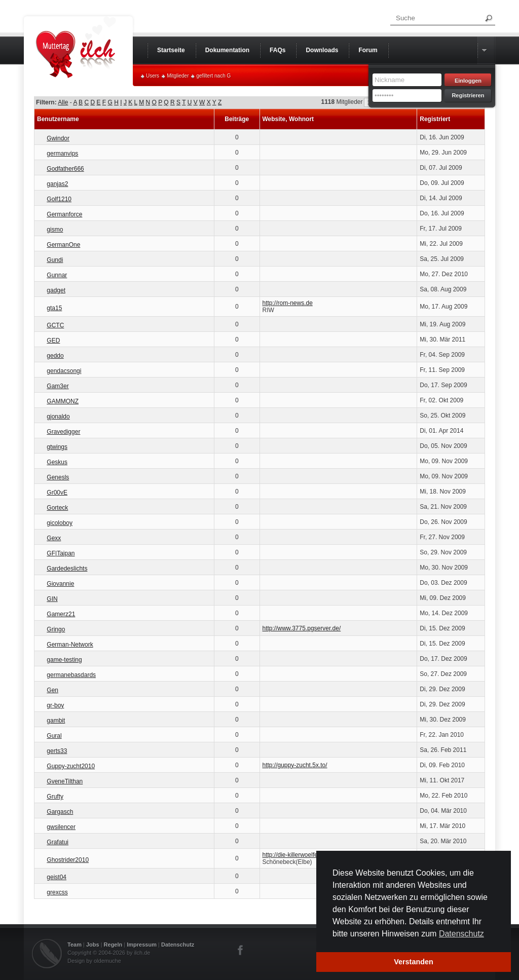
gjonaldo (58, 417)
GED (53, 341)
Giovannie (60, 584)
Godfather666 (65, 169)
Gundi (55, 260)
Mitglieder (178, 76)
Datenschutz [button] (461, 934)
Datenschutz (178, 945)
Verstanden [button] (414, 962)
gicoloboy (60, 523)
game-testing (64, 660)
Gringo (56, 629)
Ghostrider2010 (68, 860)
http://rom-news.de (288, 303)
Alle (63, 102)
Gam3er (58, 386)
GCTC (55, 325)
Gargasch (60, 812)
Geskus (57, 462)
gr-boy (55, 705)
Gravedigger (63, 432)
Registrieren (468, 95)
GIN (52, 599)
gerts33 (57, 751)
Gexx (54, 538)
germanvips (62, 154)
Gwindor (58, 138)
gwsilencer (61, 827)
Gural (54, 736)
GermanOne (63, 245)
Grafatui (58, 842)
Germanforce (64, 214)
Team (75, 945)
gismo (55, 230)
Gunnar (57, 275)
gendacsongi (64, 371)
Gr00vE (57, 493)
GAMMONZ (63, 401)
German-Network (70, 645)
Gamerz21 (61, 614)
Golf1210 (59, 199)
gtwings (57, 447)
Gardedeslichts (67, 569)
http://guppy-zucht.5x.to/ (295, 765)
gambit (56, 721)
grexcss (57, 892)
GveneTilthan (65, 781)
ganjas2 (57, 184)
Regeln (113, 945)
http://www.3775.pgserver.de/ (302, 628)
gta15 (54, 308)
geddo (55, 356)
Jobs (93, 945)
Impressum (142, 945)
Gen (52, 690)
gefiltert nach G (213, 76)
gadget (56, 290)
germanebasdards (71, 675)
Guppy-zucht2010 (71, 766)
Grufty (55, 797)
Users (153, 76)
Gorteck (57, 508)
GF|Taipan (61, 553)
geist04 (57, 877)
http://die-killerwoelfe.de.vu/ (299, 855)
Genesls (58, 477)
